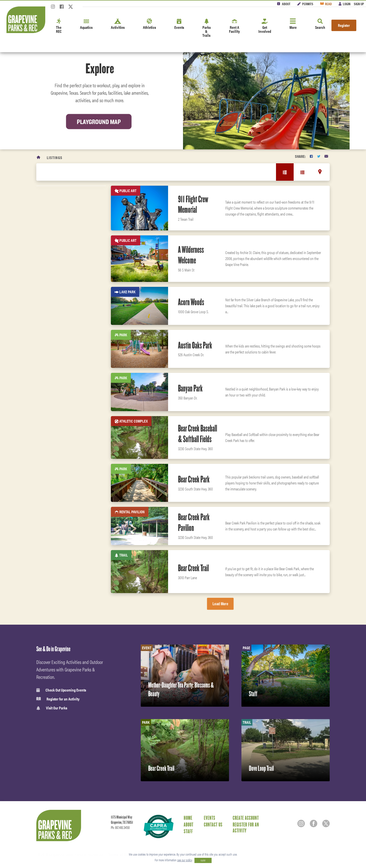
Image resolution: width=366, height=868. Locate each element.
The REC (59, 26)
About (286, 4)
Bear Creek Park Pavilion (194, 522)
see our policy (185, 860)
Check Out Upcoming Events (61, 690)
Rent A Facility (234, 26)
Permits (308, 4)
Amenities (58, 517)
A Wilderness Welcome (191, 255)
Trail (54, 291)
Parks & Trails (206, 28)
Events (179, 24)
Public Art (59, 380)
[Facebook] (62, 8)
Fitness (56, 528)
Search (320, 24)
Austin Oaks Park (195, 345)
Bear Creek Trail (193, 568)
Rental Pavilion (63, 405)
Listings (55, 157)
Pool (54, 355)
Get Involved (265, 26)
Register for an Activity (58, 699)
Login (347, 4)
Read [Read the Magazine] (328, 4)
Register (344, 25)
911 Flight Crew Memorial (193, 204)
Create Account (246, 818)
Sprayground (61, 431)
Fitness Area (60, 456)
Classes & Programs (65, 550)
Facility (57, 279)
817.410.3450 (122, 828)
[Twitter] (71, 8)
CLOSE (203, 860)
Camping (57, 266)
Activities (118, 24)
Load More (220, 604)
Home (188, 818)
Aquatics (86, 24)
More (293, 24)
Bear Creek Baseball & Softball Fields (198, 434)
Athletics (149, 24)
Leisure (56, 506)
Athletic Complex (64, 393)
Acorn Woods (191, 302)
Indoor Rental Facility (69, 367)
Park (54, 317)
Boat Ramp (58, 443)
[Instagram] (53, 8)
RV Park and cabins (66, 342)
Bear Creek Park (194, 479)
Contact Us (213, 825)
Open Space (59, 418)
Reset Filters (55, 212)
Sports (55, 485)
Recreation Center (65, 329)
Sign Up (359, 4)
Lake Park (58, 304)
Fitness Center (61, 561)
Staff (188, 831)
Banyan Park (190, 388)
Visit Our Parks (52, 708)
